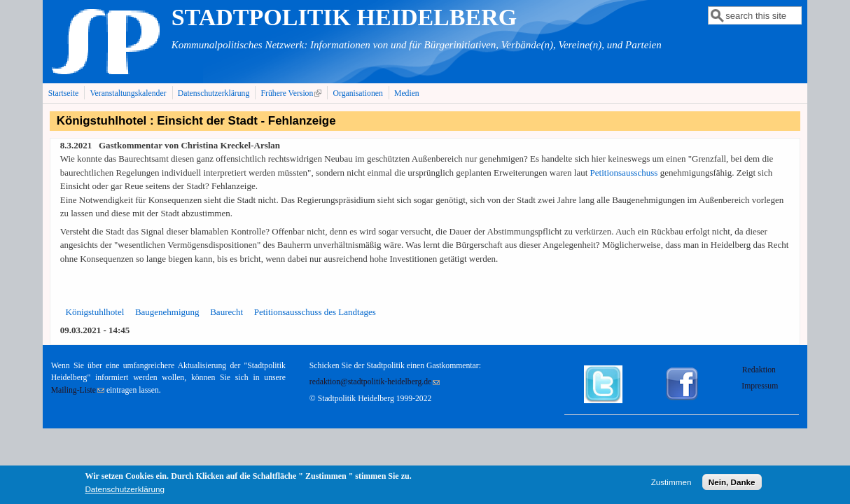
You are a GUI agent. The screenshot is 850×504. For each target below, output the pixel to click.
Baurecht (227, 312)
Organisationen (358, 93)
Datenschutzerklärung (214, 93)
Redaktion (760, 370)
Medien (407, 93)
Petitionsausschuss (624, 173)
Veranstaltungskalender (128, 93)
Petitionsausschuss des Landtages (315, 312)
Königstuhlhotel (95, 312)
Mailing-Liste (78, 390)
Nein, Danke (732, 485)
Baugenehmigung (167, 312)
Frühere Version (293, 93)
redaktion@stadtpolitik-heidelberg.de (375, 382)
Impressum (760, 386)
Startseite (64, 93)
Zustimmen (671, 485)
